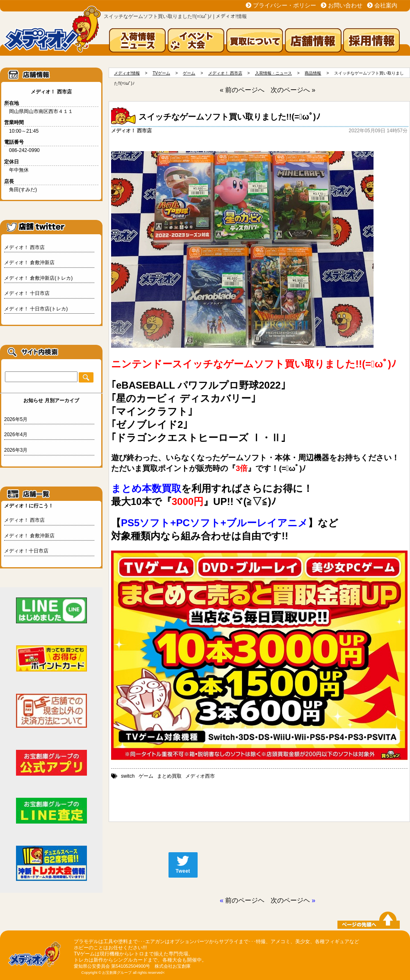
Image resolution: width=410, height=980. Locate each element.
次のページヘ (290, 900)
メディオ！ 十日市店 (27, 293)
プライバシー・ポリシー (285, 5)
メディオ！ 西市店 (24, 247)
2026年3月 (16, 450)
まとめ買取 (169, 776)
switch (128, 776)
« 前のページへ (242, 90)
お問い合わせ (345, 5)
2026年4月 (16, 435)
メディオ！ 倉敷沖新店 (29, 263)
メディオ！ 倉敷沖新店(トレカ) (38, 278)
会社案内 (386, 5)
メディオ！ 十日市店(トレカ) (36, 309)
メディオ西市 (200, 776)
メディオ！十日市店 (26, 551)
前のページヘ (245, 900)
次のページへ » (293, 90)
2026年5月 (16, 419)
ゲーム (146, 776)
